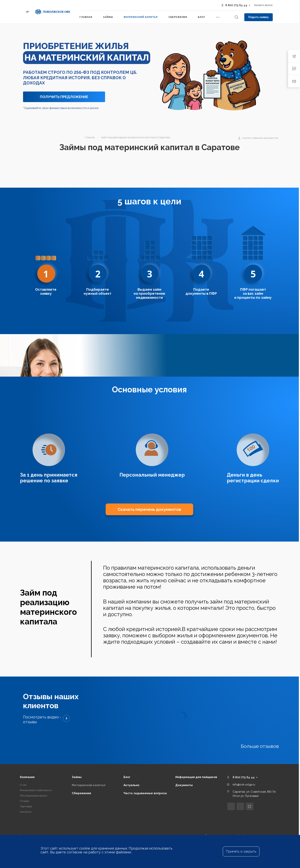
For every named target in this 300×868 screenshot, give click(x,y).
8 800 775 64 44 (236, 5)
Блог (127, 745)
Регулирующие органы (34, 763)
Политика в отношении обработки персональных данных (242, 803)
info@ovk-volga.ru (244, 752)
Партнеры (26, 774)
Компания (27, 745)
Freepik (41, 807)
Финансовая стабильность (36, 758)
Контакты (26, 779)
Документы (184, 753)
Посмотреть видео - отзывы (46, 687)
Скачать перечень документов (149, 477)
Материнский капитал (89, 753)
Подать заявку (259, 17)
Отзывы (25, 769)
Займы (77, 745)
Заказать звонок (263, 5)
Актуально (131, 753)
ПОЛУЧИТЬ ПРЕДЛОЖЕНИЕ (64, 97)
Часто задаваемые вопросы (145, 761)
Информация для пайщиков (196, 745)
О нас (23, 752)
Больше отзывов (260, 714)
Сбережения (81, 761)
